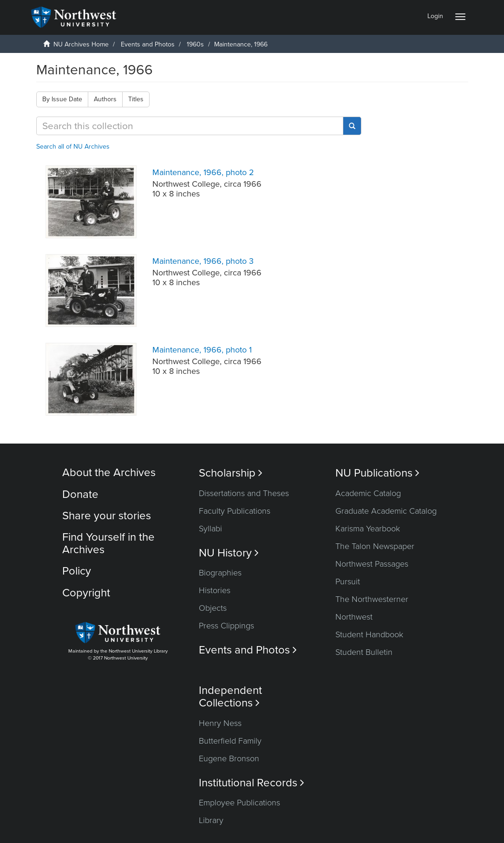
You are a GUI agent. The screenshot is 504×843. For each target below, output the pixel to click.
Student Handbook (369, 634)
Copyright (86, 593)
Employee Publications (239, 803)
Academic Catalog (368, 493)
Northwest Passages (372, 564)
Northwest (354, 617)
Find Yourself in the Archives (108, 543)
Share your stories (107, 516)
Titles (136, 99)
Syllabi (210, 529)
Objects (213, 608)
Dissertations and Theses (244, 493)
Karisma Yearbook (368, 529)
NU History (229, 553)
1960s (195, 44)
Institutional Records (252, 783)
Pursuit (348, 582)
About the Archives (109, 473)
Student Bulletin (364, 652)
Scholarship (231, 473)
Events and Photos (148, 44)
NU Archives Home (81, 44)
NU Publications (377, 473)
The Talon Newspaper (375, 546)
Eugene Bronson (229, 758)
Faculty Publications (235, 511)
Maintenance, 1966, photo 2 (203, 172)
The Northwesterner (372, 599)
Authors (105, 99)
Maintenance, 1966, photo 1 (202, 350)
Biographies (220, 573)
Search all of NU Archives (73, 147)
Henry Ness (220, 723)
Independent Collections (230, 697)
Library (211, 820)
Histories (215, 590)
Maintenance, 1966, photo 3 (203, 261)
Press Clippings (226, 626)
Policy (77, 571)
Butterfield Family (230, 741)
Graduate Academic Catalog (386, 511)
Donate (80, 494)
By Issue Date (62, 99)
